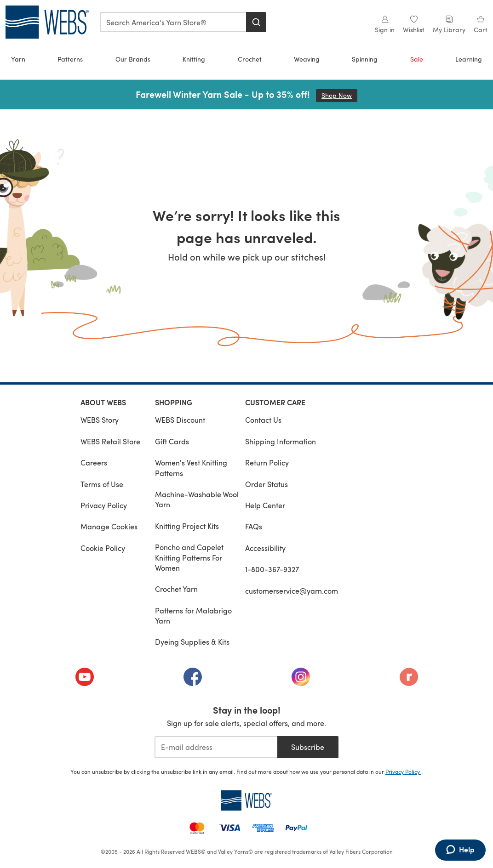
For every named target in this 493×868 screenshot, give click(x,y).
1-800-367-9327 (272, 569)
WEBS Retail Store (110, 441)
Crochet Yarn (176, 589)
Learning (469, 59)
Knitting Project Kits (187, 526)
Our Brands (133, 59)
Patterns (70, 59)
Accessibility (265, 548)
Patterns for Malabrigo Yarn (193, 616)
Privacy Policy (104, 505)
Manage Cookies (109, 526)
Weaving (307, 59)
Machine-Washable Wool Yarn (197, 499)
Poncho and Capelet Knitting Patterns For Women (189, 557)
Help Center (265, 505)
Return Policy (267, 462)
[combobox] (173, 22)
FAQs (254, 526)
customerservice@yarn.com (292, 591)
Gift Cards (172, 441)
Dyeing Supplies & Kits (192, 642)
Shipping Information (281, 441)
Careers (94, 462)
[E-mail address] (216, 747)
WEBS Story (100, 420)
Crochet (250, 59)
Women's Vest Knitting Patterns (191, 468)
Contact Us (263, 420)
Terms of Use (102, 484)
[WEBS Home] (246, 800)
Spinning (365, 59)
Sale (417, 59)
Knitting (194, 59)
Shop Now (339, 95)
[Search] (256, 22)
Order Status (267, 484)
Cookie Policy (103, 548)
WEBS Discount (180, 420)
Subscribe (308, 747)
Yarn (18, 59)
